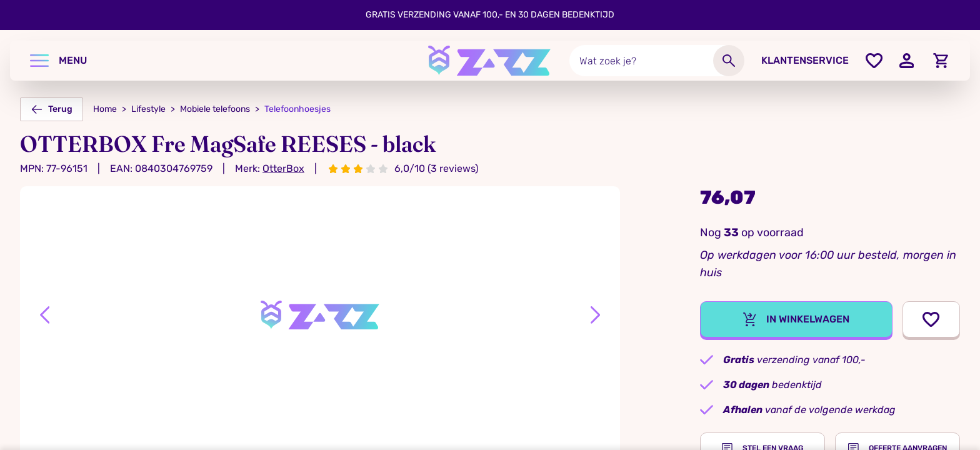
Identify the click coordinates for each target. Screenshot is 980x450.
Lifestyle (148, 109)
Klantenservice (805, 60)
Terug (52, 109)
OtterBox (283, 168)
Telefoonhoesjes (297, 109)
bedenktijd (772, 385)
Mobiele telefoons (215, 109)
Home (105, 109)
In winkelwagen (796, 320)
